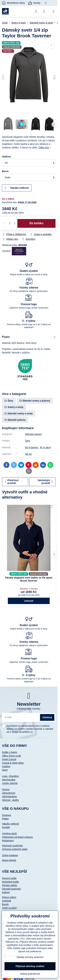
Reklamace (8, 841)
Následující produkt (45, 482)
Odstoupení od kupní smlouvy (17, 837)
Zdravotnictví (9, 793)
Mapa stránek (9, 860)
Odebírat (47, 717)
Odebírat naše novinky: (29, 709)
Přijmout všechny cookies (30, 966)
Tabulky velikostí (10, 824)
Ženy (28, 441)
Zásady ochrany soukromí (30, 957)
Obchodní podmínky (12, 846)
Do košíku (36, 223)
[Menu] (53, 11)
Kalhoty (6, 892)
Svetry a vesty (9, 908)
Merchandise (9, 780)
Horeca (6, 789)
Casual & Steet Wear (13, 763)
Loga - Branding (10, 776)
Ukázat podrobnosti (30, 974)
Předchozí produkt (12, 482)
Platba (5, 819)
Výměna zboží (9, 833)
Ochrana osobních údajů (15, 849)
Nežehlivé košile (10, 882)
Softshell (6, 901)
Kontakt (6, 827)
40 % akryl (45, 447)
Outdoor (6, 766)
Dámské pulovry (33, 434)
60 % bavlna (32, 447)
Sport (5, 770)
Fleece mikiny (9, 897)
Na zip (28, 454)
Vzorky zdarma (10, 783)
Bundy (5, 904)
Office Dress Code (11, 756)
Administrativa (9, 796)
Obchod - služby (10, 800)
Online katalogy (10, 855)
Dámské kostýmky (11, 889)
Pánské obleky (10, 885)
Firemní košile (9, 878)
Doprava (6, 815)
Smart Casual (9, 759)
